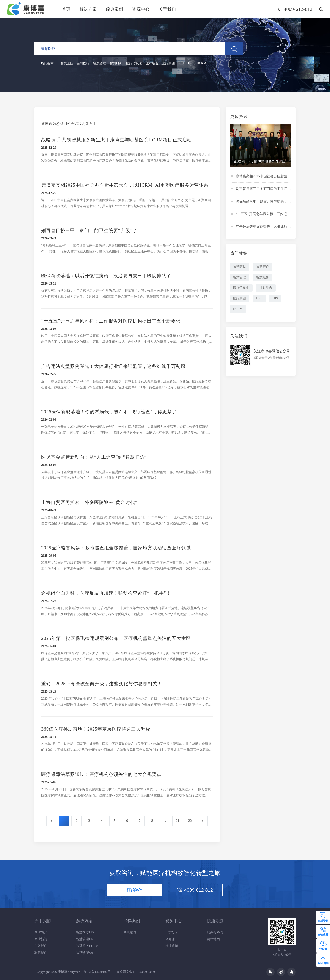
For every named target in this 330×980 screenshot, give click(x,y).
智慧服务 (116, 64)
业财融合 (152, 64)
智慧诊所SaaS (86, 953)
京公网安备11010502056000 (136, 972)
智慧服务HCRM (87, 946)
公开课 (170, 939)
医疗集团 (168, 64)
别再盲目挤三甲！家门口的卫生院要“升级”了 (270, 189)
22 (190, 821)
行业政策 (172, 946)
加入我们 (41, 946)
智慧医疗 (83, 64)
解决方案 (88, 9)
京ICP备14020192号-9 (98, 972)
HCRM (201, 64)
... (165, 821)
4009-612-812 (195, 890)
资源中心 (141, 9)
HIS (191, 64)
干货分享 (172, 932)
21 (177, 821)
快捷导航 (215, 921)
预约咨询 (135, 890)
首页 (66, 9)
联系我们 (41, 953)
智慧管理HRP (86, 939)
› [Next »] (202, 821)
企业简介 (41, 932)
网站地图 (213, 939)
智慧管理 (100, 64)
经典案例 (115, 9)
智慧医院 (67, 64)
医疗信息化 (134, 64)
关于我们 (167, 9)
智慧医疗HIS (85, 932)
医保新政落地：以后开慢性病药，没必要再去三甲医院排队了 (282, 202)
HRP (181, 64)
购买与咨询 (215, 932)
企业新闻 (41, 939)
